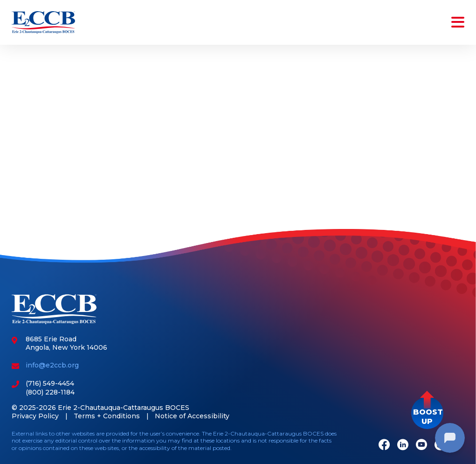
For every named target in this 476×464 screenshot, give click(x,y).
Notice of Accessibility (192, 416)
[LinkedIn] (403, 446)
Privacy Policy (35, 416)
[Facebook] (384, 446)
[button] (427, 413)
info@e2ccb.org (52, 365)
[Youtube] (421, 446)
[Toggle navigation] (456, 22)
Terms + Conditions (107, 416)
